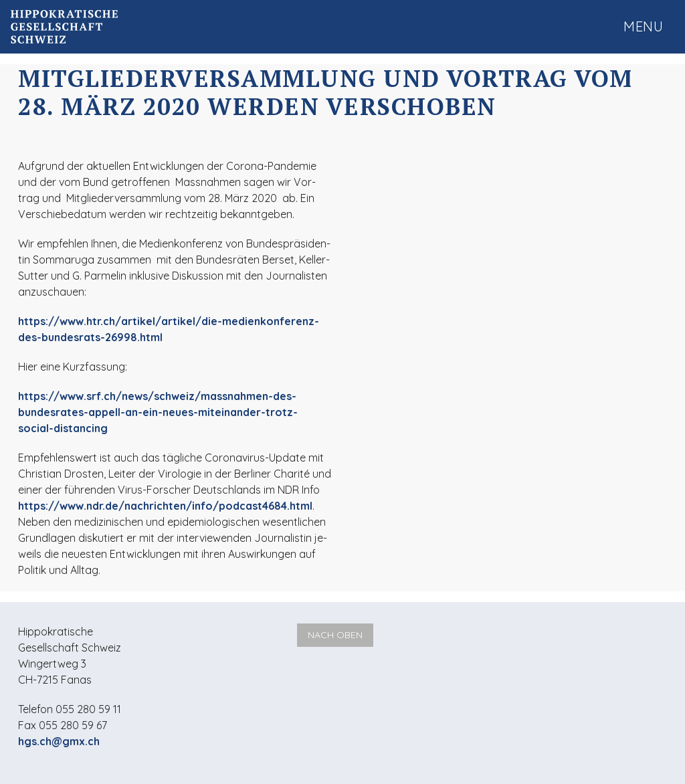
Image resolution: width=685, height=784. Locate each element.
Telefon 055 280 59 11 (70, 709)
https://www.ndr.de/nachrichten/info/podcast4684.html (165, 506)
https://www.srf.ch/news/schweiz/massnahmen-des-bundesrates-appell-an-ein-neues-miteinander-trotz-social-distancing (158, 412)
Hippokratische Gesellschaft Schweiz (64, 27)
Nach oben (335, 635)
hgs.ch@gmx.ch (59, 741)
